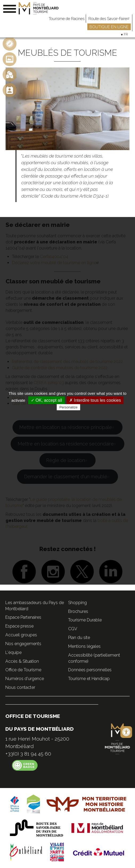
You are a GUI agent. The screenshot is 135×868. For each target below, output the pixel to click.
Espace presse (19, 626)
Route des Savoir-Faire (110, 19)
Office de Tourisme (23, 670)
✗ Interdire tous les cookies (95, 400)
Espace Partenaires (23, 617)
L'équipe (13, 652)
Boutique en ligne (109, 27)
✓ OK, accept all (46, 400)
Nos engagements (23, 644)
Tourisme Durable (85, 620)
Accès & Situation (22, 661)
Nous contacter (20, 687)
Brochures (78, 611)
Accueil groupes (21, 635)
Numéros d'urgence (25, 679)
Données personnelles (90, 670)
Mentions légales (84, 646)
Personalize (68, 407)
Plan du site (79, 638)
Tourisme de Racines (67, 19)
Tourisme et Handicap (89, 679)
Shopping (77, 603)
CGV (73, 629)
